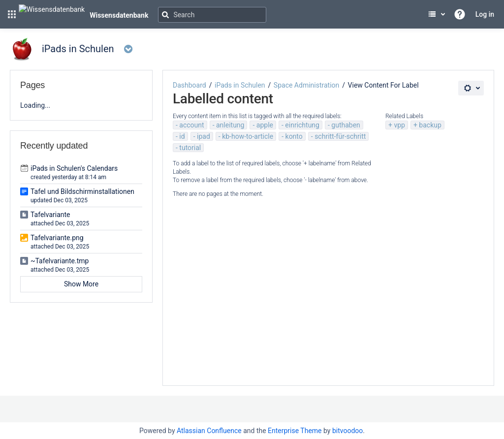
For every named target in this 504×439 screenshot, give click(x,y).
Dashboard (189, 85)
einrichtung (302, 125)
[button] (12, 14)
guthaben (346, 125)
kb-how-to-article (248, 136)
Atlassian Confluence (209, 431)
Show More (81, 284)
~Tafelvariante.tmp (60, 261)
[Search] (212, 15)
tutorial (190, 148)
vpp (399, 125)
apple (265, 125)
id (182, 136)
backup (430, 125)
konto (294, 136)
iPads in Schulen (240, 85)
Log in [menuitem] (485, 14)
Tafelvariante (50, 215)
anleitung (230, 125)
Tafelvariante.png (57, 238)
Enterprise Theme (295, 431)
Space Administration (306, 85)
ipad (204, 136)
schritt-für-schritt (340, 136)
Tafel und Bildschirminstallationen (82, 191)
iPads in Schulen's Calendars (74, 168)
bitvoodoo (347, 431)
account (191, 125)
